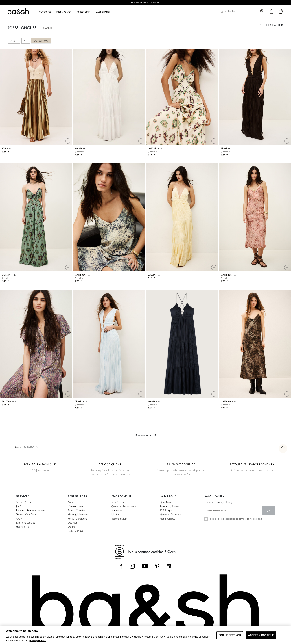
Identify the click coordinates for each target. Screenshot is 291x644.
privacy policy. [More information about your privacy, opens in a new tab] (37, 640)
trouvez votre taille (26, 515)
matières (116, 515)
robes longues (76, 531)
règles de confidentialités (241, 519)
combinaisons (76, 507)
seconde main (119, 519)
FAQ (19, 507)
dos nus (73, 523)
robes (71, 502)
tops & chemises (77, 511)
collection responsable (124, 507)
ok (268, 511)
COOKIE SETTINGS (230, 635)
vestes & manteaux (78, 515)
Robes (16, 447)
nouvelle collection (170, 515)
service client (24, 502)
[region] (145, 635)
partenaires (117, 511)
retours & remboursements (31, 511)
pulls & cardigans (77, 519)
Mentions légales (26, 523)
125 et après (166, 511)
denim (71, 527)
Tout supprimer (41, 41)
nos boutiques (167, 519)
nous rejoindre (168, 502)
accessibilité (23, 527)
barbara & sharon (169, 507)
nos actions (118, 502)
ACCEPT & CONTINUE (261, 635)
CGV (19, 519)
